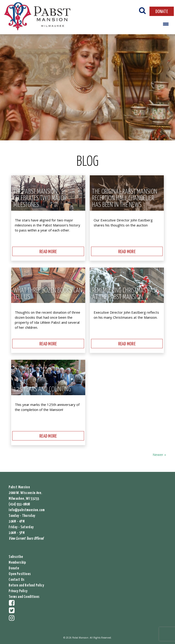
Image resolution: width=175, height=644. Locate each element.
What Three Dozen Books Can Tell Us (48, 294)
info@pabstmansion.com (27, 510)
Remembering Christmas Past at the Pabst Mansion (125, 294)
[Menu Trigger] (166, 24)
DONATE (162, 12)
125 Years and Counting (42, 389)
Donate (14, 568)
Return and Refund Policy (26, 585)
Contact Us (17, 580)
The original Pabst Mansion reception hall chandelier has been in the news (125, 198)
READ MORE (48, 252)
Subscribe (16, 557)
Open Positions (20, 574)
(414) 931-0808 (19, 504)
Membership (17, 563)
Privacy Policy (18, 591)
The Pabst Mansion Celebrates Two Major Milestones (40, 198)
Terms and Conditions (24, 597)
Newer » (160, 455)
